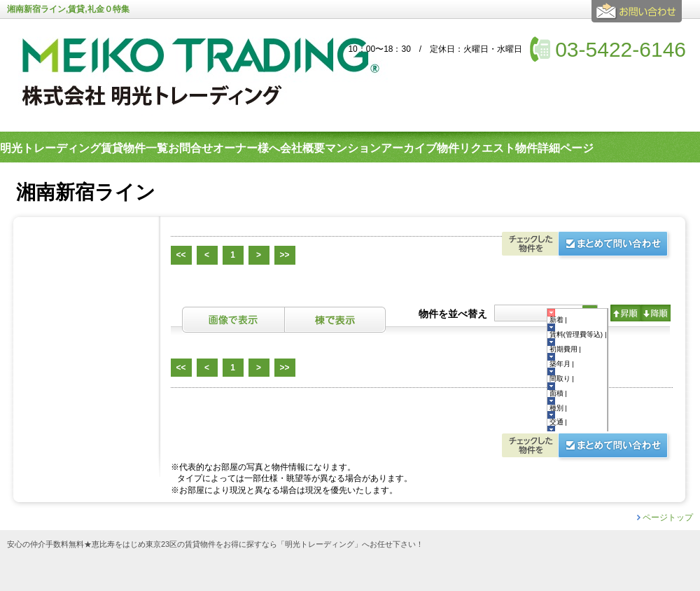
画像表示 (233, 320)
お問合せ (639, 17)
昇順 (625, 313)
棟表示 (335, 320)
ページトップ (668, 517)
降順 (656, 313)
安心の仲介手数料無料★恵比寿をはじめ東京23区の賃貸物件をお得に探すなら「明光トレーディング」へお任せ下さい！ (215, 544)
